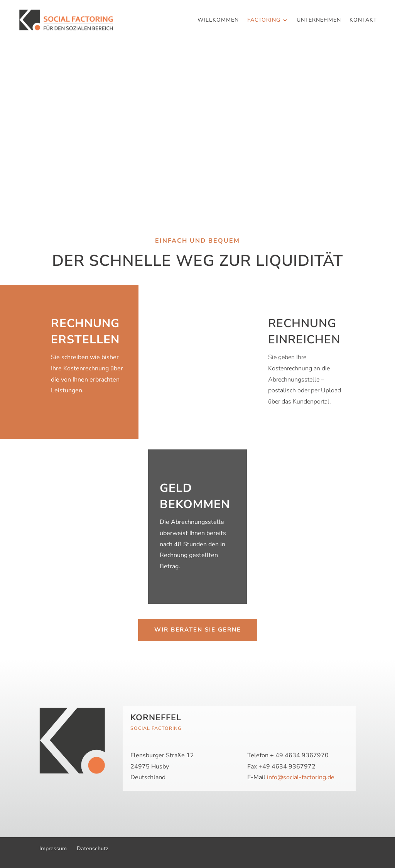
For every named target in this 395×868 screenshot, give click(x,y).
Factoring (264, 20)
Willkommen (218, 20)
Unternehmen (319, 20)
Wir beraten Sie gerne (198, 630)
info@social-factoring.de (301, 777)
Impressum (53, 849)
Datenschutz (93, 849)
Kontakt (363, 20)
